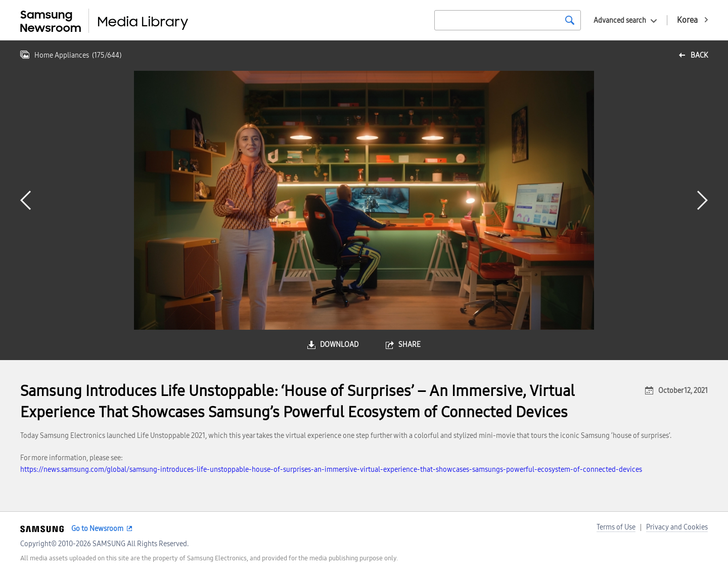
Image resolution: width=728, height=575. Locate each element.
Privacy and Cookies (677, 527)
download (339, 345)
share (409, 345)
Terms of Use (616, 527)
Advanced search (620, 20)
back (699, 55)
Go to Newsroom (97, 529)
